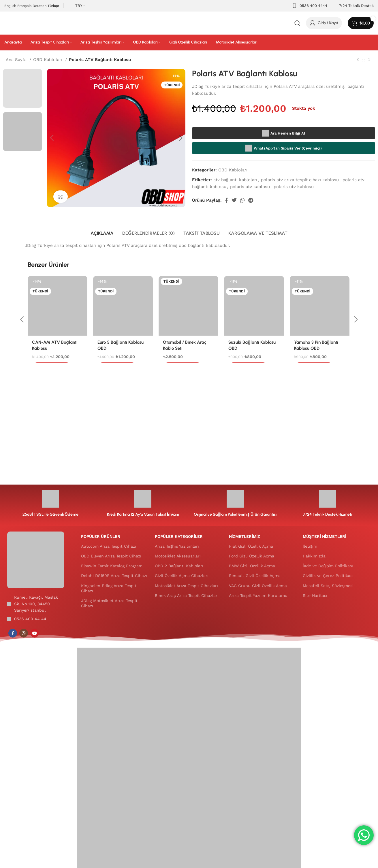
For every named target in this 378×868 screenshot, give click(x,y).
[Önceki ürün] (358, 60)
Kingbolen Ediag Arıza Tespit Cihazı (109, 588)
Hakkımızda (314, 556)
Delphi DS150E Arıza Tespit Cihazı (114, 576)
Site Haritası (315, 595)
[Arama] (297, 23)
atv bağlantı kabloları (235, 180)
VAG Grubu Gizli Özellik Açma (258, 586)
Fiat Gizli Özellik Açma (251, 546)
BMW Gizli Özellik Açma (252, 566)
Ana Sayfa (17, 60)
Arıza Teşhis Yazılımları (177, 546)
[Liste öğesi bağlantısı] (36, 619)
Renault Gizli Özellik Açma (255, 576)
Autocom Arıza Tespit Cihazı (109, 546)
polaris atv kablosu (250, 187)
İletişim (310, 546)
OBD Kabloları (48, 60)
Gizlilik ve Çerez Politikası (328, 576)
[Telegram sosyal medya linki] (251, 200)
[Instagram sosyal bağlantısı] (24, 633)
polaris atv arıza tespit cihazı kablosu (300, 180)
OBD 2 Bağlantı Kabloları (179, 566)
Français (24, 6)
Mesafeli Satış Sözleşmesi (328, 586)
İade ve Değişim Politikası (328, 566)
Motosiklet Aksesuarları (178, 556)
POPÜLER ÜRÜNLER (101, 536)
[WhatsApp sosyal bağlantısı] (242, 200)
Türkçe (53, 6)
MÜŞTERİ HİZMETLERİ (325, 536)
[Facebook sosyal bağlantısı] (226, 200)
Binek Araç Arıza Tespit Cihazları (187, 595)
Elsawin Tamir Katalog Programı (112, 566)
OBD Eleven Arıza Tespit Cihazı (111, 556)
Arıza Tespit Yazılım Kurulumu (258, 595)
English (10, 6)
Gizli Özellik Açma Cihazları (182, 576)
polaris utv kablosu (294, 187)
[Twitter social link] (234, 200)
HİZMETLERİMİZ (245, 536)
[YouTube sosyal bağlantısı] (35, 633)
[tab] (102, 233)
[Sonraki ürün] (369, 60)
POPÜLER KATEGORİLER (179, 536)
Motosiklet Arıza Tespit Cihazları (186, 586)
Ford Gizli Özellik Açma (252, 556)
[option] (22, 88)
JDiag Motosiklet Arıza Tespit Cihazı (109, 603)
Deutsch (40, 6)
